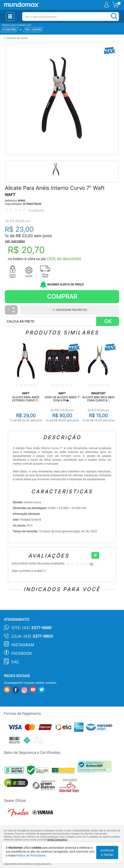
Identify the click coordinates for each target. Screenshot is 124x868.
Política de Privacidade (31, 855)
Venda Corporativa (57, 840)
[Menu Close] (10, 16)
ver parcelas (15, 241)
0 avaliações (36, 210)
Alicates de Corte (17, 38)
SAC (15, 662)
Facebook (22, 653)
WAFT (10, 195)
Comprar (62, 296)
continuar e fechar (107, 852)
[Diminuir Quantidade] (14, 312)
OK (108, 321)
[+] (95, 555)
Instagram (23, 645)
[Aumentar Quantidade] (14, 308)
